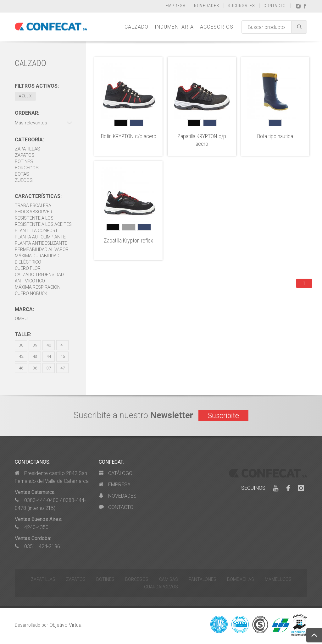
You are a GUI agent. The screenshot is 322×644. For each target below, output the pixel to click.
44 (49, 356)
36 (35, 368)
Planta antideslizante (41, 243)
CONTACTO (275, 6)
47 (63, 368)
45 (63, 356)
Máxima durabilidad (37, 256)
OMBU (21, 319)
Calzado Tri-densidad (39, 275)
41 (63, 345)
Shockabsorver (33, 212)
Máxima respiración (38, 287)
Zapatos (25, 155)
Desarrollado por (49, 625)
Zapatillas (28, 149)
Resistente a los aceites (43, 224)
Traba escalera (33, 205)
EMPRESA (176, 6)
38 (21, 345)
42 (21, 356)
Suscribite (223, 416)
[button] (44, 123)
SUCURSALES (241, 6)
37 (49, 368)
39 (35, 345)
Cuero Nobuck (31, 293)
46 (21, 368)
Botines (24, 161)
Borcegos (27, 168)
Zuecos (24, 180)
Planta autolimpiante (40, 237)
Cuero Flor (28, 268)
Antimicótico (30, 281)
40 (49, 345)
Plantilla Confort (36, 231)
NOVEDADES (207, 6)
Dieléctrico (28, 262)
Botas (22, 174)
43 (35, 356)
